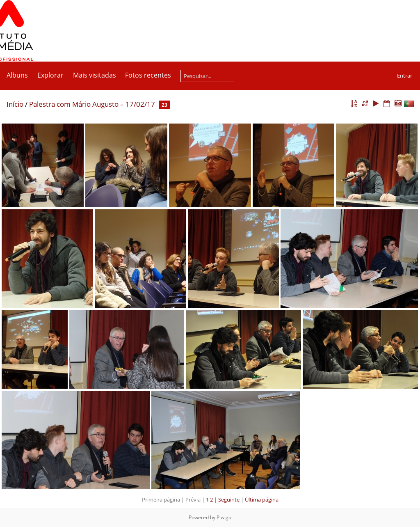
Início (15, 104)
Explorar (50, 75)
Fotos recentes (148, 75)
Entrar (405, 76)
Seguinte (229, 500)
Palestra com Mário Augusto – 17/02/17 (92, 104)
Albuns (17, 75)
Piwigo (224, 517)
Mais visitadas (95, 75)
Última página (262, 500)
